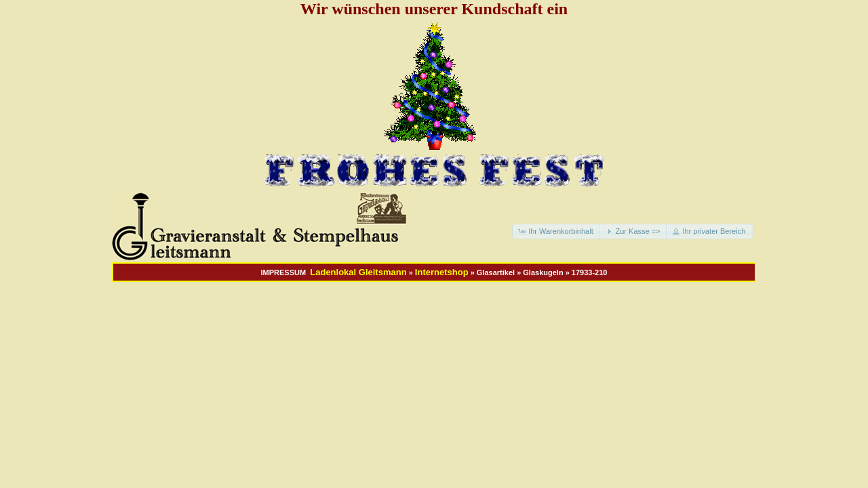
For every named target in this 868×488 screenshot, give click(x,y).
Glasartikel (496, 272)
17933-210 (590, 272)
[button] (557, 231)
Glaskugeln (543, 272)
